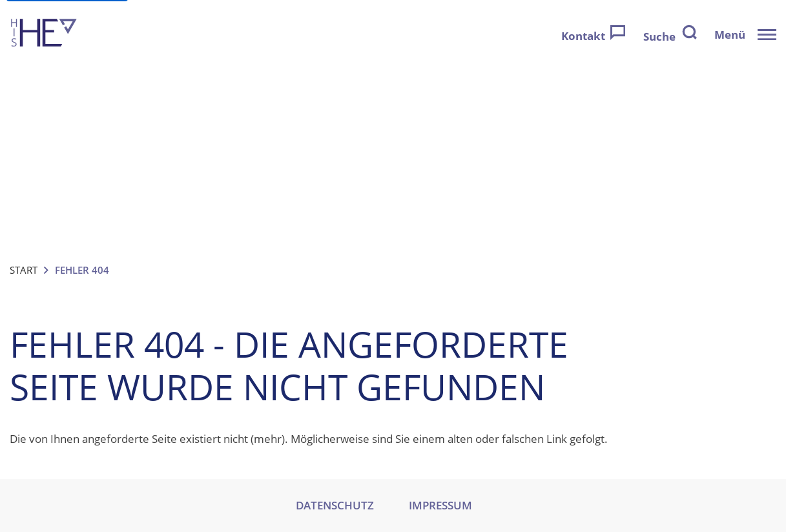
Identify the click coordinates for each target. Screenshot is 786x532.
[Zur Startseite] (44, 35)
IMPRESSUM (440, 505)
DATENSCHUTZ (335, 505)
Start (24, 270)
